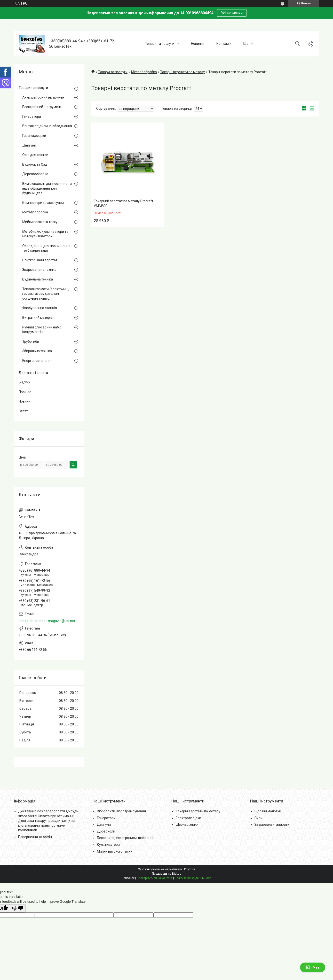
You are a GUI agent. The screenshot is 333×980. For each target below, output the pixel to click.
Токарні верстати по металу (182, 72)
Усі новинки (232, 13)
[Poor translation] (18, 908)
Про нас (25, 392)
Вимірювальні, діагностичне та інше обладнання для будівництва (47, 188)
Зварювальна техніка (39, 270)
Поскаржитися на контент (155, 878)
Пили (258, 818)
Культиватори (108, 845)
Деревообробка (35, 174)
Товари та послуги (160, 44)
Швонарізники (187, 824)
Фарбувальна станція (40, 308)
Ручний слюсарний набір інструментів (42, 330)
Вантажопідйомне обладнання (47, 126)
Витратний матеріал (38, 318)
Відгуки (25, 382)
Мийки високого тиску (40, 222)
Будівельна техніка (38, 279)
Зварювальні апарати (272, 824)
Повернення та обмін (35, 837)
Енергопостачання (37, 361)
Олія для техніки (35, 155)
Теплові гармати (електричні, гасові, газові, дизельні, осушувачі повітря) (46, 294)
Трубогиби (31, 342)
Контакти (224, 44)
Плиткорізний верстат (40, 260)
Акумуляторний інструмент (44, 97)
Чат (313, 967)
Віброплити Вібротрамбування (121, 811)
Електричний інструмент (42, 107)
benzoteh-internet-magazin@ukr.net (47, 621)
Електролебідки (188, 818)
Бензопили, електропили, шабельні (125, 838)
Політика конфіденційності (193, 878)
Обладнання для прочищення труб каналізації (46, 248)
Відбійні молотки (268, 811)
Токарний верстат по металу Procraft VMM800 (123, 203)
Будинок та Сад (35, 164)
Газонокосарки (34, 136)
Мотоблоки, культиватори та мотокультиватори (45, 234)
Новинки (198, 44)
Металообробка (144, 72)
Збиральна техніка (37, 351)
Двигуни (29, 145)
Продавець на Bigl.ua (167, 874)
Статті (24, 411)
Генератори (32, 117)
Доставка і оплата (33, 373)
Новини (25, 401)
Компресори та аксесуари (43, 203)
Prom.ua (190, 869)
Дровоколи (106, 831)
